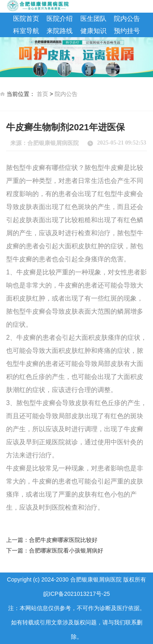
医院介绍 (60, 19)
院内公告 (127, 19)
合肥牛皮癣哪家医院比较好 (63, 540)
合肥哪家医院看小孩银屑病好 (66, 550)
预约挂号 (127, 31)
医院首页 (26, 19)
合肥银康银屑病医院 (53, 143)
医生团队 (93, 19)
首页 (42, 94)
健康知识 (93, 31)
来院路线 (60, 31)
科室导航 (26, 31)
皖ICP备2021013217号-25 (76, 594)
